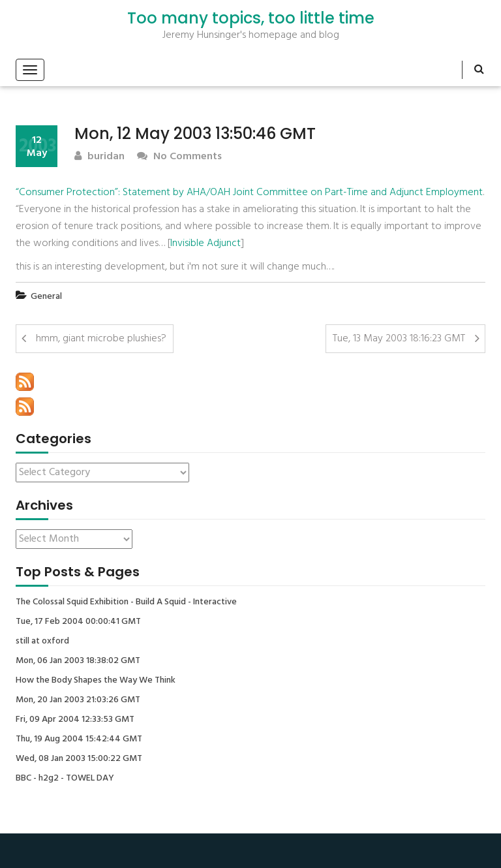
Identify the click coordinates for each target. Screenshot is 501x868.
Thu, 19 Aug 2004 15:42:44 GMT (79, 739)
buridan (99, 157)
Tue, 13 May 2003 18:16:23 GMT (399, 339)
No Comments (179, 157)
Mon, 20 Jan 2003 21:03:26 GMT (78, 700)
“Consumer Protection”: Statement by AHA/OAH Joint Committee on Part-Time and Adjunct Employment (249, 193)
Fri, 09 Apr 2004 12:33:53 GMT (75, 720)
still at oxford (42, 642)
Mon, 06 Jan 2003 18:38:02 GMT (78, 661)
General (46, 297)
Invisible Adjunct (205, 243)
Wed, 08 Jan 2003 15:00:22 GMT (79, 759)
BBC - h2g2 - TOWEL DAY (65, 779)
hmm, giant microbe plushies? (101, 339)
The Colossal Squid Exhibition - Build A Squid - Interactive (126, 602)
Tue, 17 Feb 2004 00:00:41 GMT (78, 622)
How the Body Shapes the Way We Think (96, 681)
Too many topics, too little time (251, 18)
